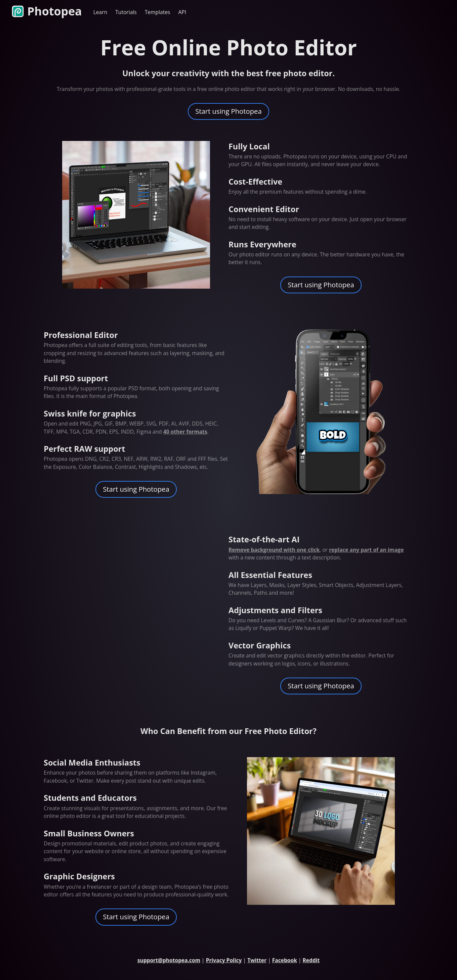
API (182, 12)
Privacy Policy (224, 960)
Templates (158, 12)
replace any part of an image (366, 550)
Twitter (257, 960)
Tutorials (126, 12)
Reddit (311, 960)
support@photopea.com (169, 960)
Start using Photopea (229, 111)
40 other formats (185, 432)
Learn (100, 12)
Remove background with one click (274, 550)
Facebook (285, 960)
